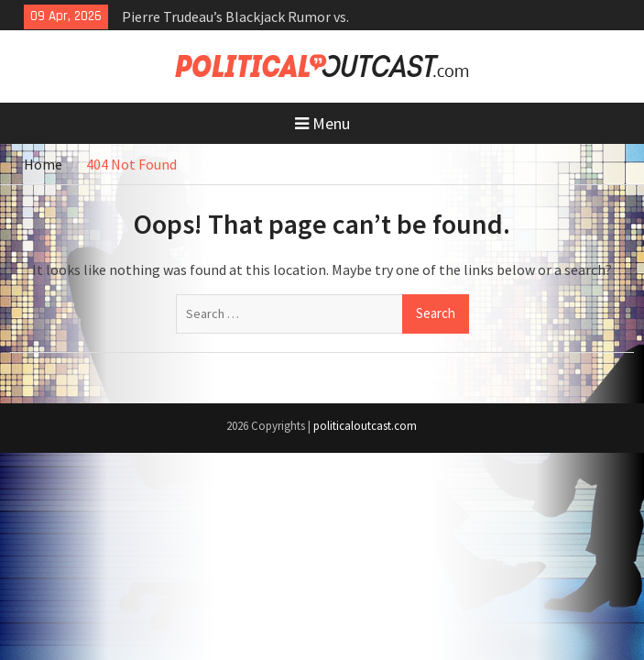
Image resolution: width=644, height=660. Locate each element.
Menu (322, 123)
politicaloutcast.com (365, 426)
